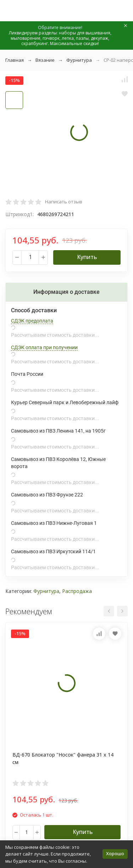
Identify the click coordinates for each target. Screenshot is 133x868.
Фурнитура (79, 60)
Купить (87, 257)
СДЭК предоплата (32, 321)
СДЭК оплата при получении (44, 347)
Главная (15, 60)
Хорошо (115, 853)
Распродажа (77, 591)
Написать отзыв (64, 202)
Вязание (45, 60)
